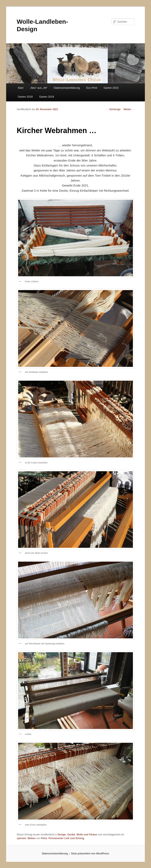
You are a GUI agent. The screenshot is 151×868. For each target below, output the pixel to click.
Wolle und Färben (87, 835)
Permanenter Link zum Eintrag (66, 838)
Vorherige (113, 109)
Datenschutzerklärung (67, 88)
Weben (32, 838)
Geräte (71, 835)
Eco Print (92, 88)
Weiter (129, 109)
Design (62, 835)
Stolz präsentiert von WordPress (90, 854)
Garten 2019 (46, 97)
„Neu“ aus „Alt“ (39, 88)
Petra (44, 838)
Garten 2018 (25, 97)
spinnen (21, 838)
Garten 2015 (111, 88)
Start (20, 88)
